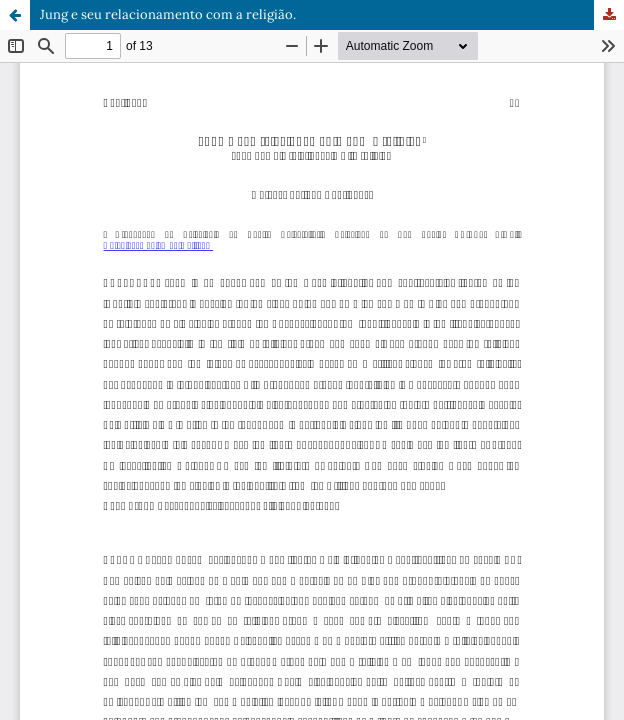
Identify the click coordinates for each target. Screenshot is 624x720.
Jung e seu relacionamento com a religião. (168, 14)
